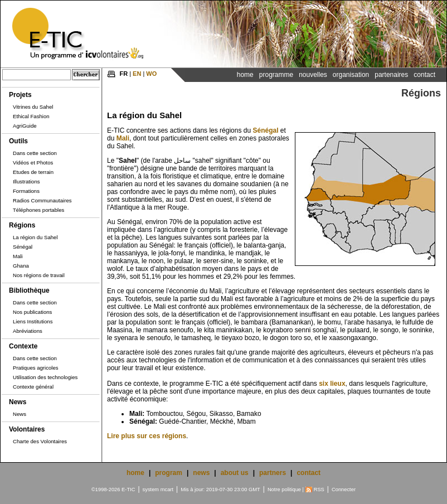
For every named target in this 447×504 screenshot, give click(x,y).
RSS (319, 490)
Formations (26, 191)
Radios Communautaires (42, 200)
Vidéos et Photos (33, 163)
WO (151, 74)
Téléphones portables (38, 210)
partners (273, 473)
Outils (18, 141)
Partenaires (391, 75)
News (18, 402)
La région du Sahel (35, 237)
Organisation (351, 75)
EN (137, 74)
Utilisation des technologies (45, 377)
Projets (20, 95)
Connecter (344, 490)
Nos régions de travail (39, 275)
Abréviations (28, 331)
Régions (22, 225)
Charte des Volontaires (40, 441)
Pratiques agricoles (36, 368)
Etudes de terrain (33, 172)
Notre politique (284, 490)
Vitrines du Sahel (33, 107)
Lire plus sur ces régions (147, 436)
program (169, 473)
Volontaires (27, 429)
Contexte (23, 346)
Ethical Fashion (31, 116)
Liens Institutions (33, 321)
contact (308, 473)
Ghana (21, 266)
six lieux (332, 384)
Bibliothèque (29, 290)
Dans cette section (35, 153)
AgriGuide (25, 126)
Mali (18, 256)
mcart (167, 490)
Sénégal (23, 247)
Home (245, 75)
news (201, 473)
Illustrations (26, 181)
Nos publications (32, 312)
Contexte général (33, 387)
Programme (276, 75)
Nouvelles (313, 75)
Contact (424, 75)
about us (235, 473)
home (135, 473)
